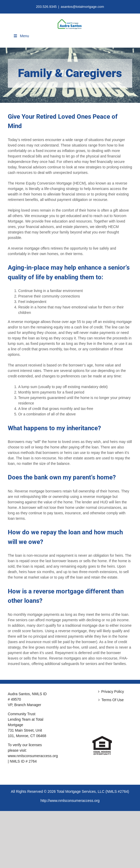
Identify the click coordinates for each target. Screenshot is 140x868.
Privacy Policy (113, 692)
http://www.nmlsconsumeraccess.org (70, 801)
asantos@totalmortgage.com (82, 7)
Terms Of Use (113, 700)
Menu (21, 36)
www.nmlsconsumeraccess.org (33, 756)
